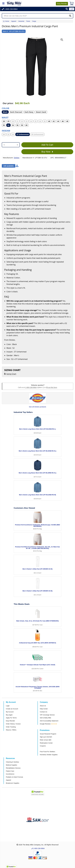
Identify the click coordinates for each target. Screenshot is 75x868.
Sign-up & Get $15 (46, 737)
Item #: (5, 31)
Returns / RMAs (11, 730)
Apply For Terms (11, 718)
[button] (67, 9)
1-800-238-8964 (31, 387)
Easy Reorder (10, 721)
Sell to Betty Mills (45, 718)
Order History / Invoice (13, 724)
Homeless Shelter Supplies (49, 755)
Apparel (8, 780)
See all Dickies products (38, 407)
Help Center (44, 709)
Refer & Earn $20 (46, 740)
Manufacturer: (8, 158)
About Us (43, 706)
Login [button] (72, 9)
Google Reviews (45, 724)
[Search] (70, 16)
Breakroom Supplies (13, 783)
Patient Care (10, 771)
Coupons (43, 746)
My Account (10, 712)
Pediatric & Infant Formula (14, 777)
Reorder (62, 4)
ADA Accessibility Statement (49, 721)
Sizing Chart (11, 374)
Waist (5, 117)
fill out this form (52, 387)
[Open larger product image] (36, 67)
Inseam (6, 131)
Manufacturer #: (28, 158)
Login (8, 706)
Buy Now (47, 152)
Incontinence (10, 774)
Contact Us (44, 712)
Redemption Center (46, 743)
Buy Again (9, 715)
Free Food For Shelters (48, 752)
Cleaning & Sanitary (12, 762)
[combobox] (11, 145)
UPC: (52, 158)
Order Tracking (11, 727)
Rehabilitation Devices (13, 768)
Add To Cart (47, 145)
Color (5, 108)
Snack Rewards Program (48, 734)
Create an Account (12, 709)
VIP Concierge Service (47, 715)
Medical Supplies (12, 765)
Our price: (8, 103)
